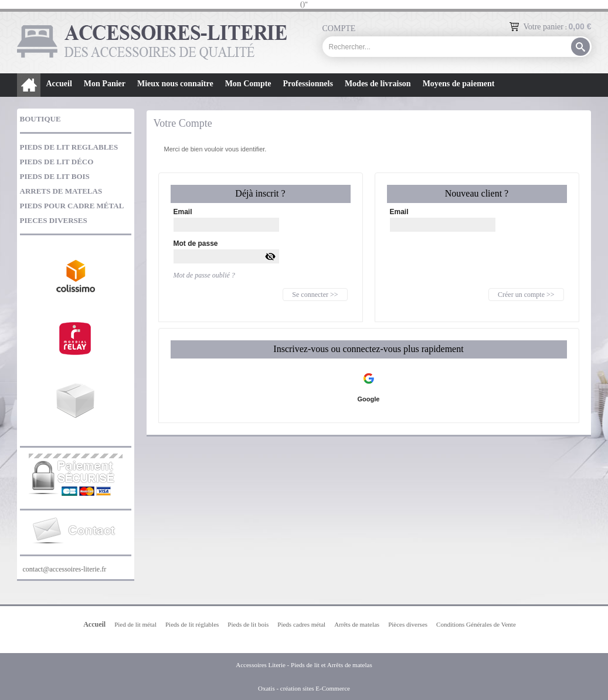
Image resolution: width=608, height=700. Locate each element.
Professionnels (308, 84)
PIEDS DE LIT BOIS (55, 176)
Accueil (59, 84)
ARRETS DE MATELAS (61, 191)
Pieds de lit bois (248, 624)
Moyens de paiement (459, 84)
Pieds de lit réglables (192, 624)
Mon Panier (105, 84)
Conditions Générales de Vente (476, 624)
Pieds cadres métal (301, 624)
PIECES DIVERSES (54, 220)
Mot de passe (196, 244)
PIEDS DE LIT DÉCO (57, 162)
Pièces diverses (408, 624)
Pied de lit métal (135, 624)
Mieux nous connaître (175, 84)
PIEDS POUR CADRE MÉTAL (72, 206)
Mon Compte (248, 84)
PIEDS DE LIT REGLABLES (69, 147)
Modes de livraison (378, 84)
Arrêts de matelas (357, 624)
